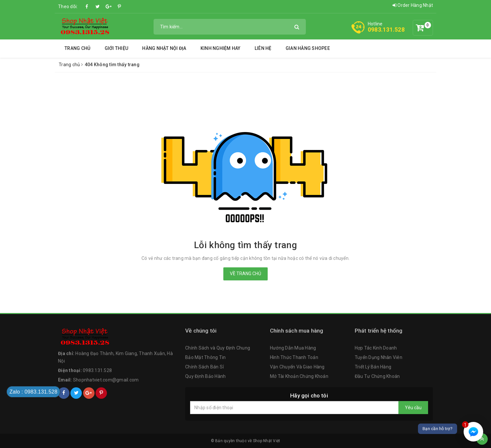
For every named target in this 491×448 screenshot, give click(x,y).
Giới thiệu (117, 48)
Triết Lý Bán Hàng (373, 367)
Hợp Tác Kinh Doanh (376, 348)
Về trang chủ (245, 274)
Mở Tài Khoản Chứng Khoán (299, 376)
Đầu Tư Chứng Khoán (377, 376)
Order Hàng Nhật (413, 5)
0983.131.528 (386, 30)
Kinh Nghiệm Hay (221, 48)
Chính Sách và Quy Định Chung (218, 348)
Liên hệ (263, 48)
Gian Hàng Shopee (308, 48)
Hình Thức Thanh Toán (294, 357)
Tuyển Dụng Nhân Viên (379, 357)
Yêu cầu (413, 408)
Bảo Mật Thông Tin (205, 357)
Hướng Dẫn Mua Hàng (293, 348)
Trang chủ (77, 48)
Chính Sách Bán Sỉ (204, 367)
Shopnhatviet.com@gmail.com (106, 380)
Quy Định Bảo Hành (205, 376)
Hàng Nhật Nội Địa (164, 48)
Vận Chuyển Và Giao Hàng (297, 367)
